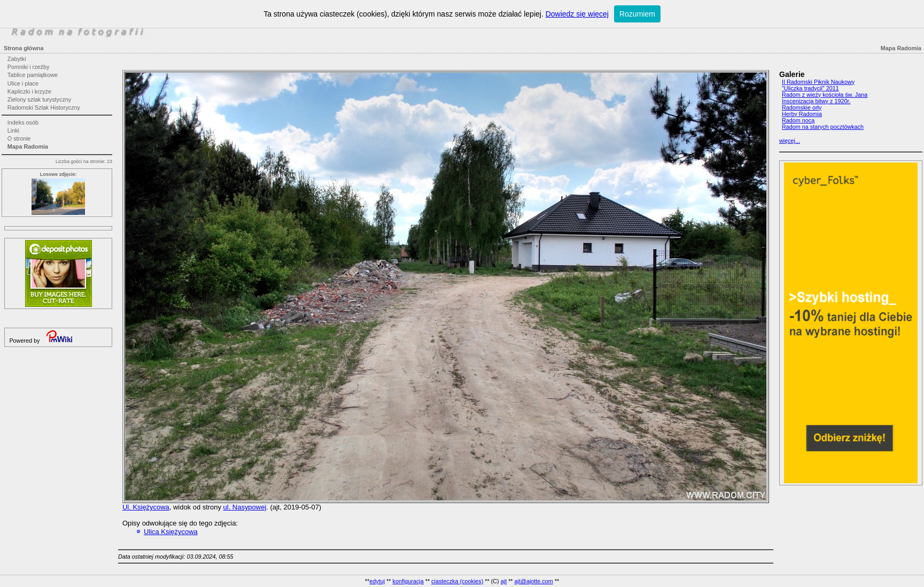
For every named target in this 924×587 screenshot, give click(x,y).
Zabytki (17, 59)
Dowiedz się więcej (577, 14)
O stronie (19, 138)
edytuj (377, 581)
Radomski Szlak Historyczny (44, 107)
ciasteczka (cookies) (457, 581)
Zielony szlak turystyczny (39, 99)
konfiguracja (408, 581)
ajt (504, 581)
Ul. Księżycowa (146, 507)
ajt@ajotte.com (534, 581)
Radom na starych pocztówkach (823, 127)
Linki (13, 130)
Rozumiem (637, 14)
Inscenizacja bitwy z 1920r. (816, 101)
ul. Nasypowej (245, 507)
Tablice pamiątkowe (33, 75)
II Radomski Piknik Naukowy (818, 82)
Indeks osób (23, 122)
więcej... (790, 141)
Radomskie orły (802, 107)
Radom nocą (798, 120)
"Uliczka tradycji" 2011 (810, 88)
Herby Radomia (802, 114)
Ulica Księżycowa (171, 532)
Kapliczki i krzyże (29, 91)
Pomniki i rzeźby (29, 67)
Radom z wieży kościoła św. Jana (825, 95)
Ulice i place (23, 83)
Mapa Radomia (28, 146)
